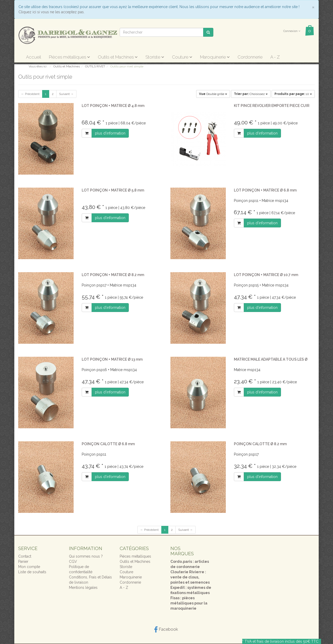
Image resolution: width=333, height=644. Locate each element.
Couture (182, 57)
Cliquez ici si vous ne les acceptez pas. (52, 12)
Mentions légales (83, 588)
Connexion (292, 31)
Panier (23, 562)
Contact (25, 556)
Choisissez (251, 94)
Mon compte (29, 567)
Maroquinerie (215, 57)
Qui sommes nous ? (86, 556)
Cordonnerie (250, 57)
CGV (73, 562)
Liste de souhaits (32, 572)
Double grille (213, 94)
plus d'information (110, 133)
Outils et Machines (118, 57)
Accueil (34, 57)
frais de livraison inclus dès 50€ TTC (288, 641)
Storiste (155, 57)
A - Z (275, 57)
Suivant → (66, 94)
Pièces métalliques (69, 57)
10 (293, 94)
